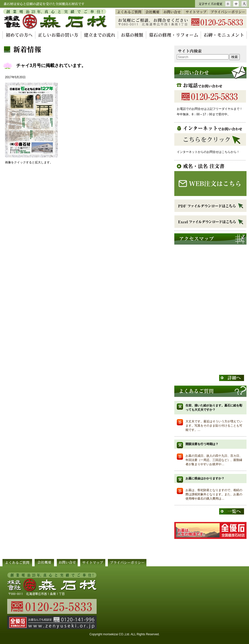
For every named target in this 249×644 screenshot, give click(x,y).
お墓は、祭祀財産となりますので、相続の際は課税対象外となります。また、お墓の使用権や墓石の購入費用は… (214, 494)
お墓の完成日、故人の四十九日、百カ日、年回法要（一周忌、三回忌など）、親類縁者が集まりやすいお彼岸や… (214, 460)
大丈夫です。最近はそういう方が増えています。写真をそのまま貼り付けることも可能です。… (214, 426)
